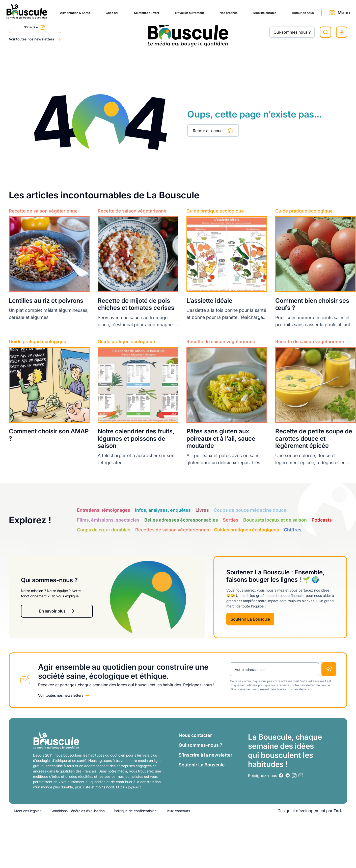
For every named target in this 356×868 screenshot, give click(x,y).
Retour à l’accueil (213, 131)
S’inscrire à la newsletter (206, 755)
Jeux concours (178, 811)
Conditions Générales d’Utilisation (78, 811)
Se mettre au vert (108, 59)
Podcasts (322, 520)
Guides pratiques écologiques (247, 530)
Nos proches (201, 59)
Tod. (338, 810)
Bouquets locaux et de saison (275, 520)
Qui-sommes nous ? (292, 32)
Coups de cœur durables (104, 530)
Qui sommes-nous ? (200, 745)
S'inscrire (35, 28)
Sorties (231, 520)
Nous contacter (195, 735)
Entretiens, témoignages (104, 510)
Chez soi (71, 59)
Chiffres (293, 530)
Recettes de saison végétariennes (172, 530)
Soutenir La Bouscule (250, 619)
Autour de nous (286, 59)
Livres (202, 510)
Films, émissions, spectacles (108, 520)
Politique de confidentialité (135, 811)
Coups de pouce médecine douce (250, 510)
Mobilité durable (242, 59)
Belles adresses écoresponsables (181, 520)
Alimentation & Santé (29, 59)
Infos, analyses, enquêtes (163, 510)
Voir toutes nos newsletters (32, 39)
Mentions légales (28, 811)
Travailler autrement (157, 59)
